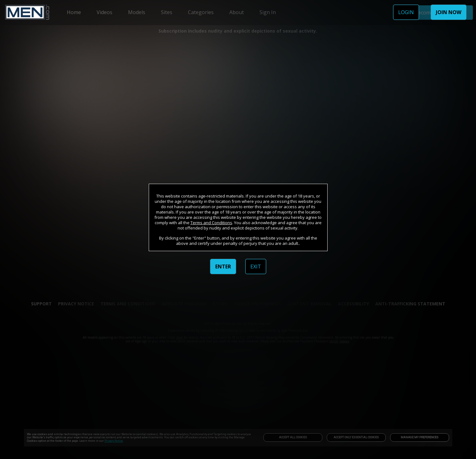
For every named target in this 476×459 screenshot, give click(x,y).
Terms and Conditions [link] (211, 223)
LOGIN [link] (406, 12)
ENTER (223, 266)
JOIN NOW (449, 12)
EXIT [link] (256, 266)
